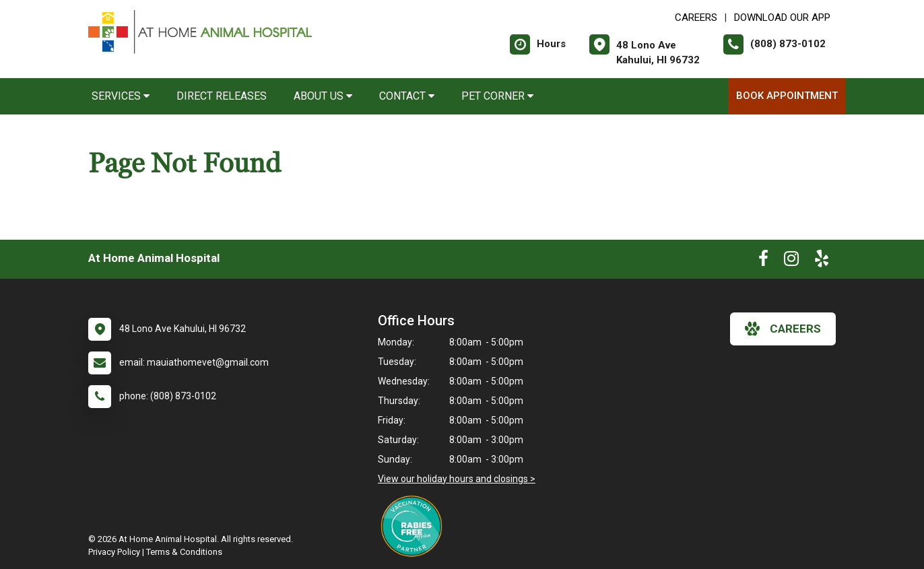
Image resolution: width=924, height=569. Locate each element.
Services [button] (121, 96)
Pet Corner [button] (497, 96)
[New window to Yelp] (822, 261)
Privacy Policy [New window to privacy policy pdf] (114, 552)
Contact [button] (407, 96)
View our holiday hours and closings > (457, 479)
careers (783, 329)
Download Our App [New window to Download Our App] (782, 18)
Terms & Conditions (184, 552)
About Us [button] (323, 96)
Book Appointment (787, 96)
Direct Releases (222, 96)
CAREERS (696, 18)
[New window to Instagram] (791, 261)
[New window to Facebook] (763, 261)
